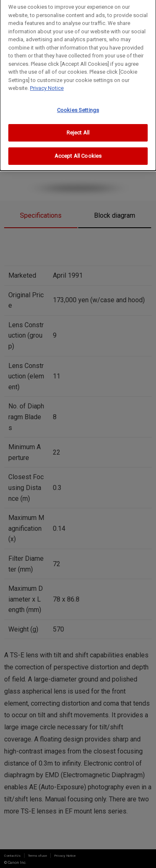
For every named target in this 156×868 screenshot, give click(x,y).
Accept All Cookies (78, 153)
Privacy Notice (47, 85)
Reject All (78, 130)
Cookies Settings (78, 107)
